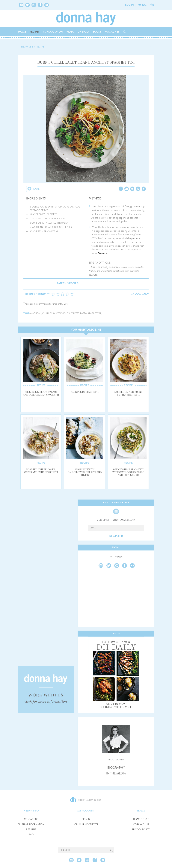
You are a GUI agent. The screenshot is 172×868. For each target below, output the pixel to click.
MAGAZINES (112, 32)
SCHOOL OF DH (53, 32)
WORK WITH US (141, 824)
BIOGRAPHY (116, 768)
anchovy (36, 314)
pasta (83, 314)
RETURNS (31, 830)
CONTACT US (31, 819)
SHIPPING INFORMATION (31, 824)
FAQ (31, 835)
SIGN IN (86, 819)
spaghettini (94, 314)
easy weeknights (60, 314)
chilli (46, 314)
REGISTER (116, 536)
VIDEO (70, 32)
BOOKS (97, 32)
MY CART (143, 5)
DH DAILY (83, 32)
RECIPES (35, 32)
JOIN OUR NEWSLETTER (86, 824)
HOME (22, 32)
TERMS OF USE (141, 819)
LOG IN (129, 5)
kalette (75, 314)
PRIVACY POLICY (141, 830)
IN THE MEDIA (116, 774)
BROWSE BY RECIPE (32, 47)
